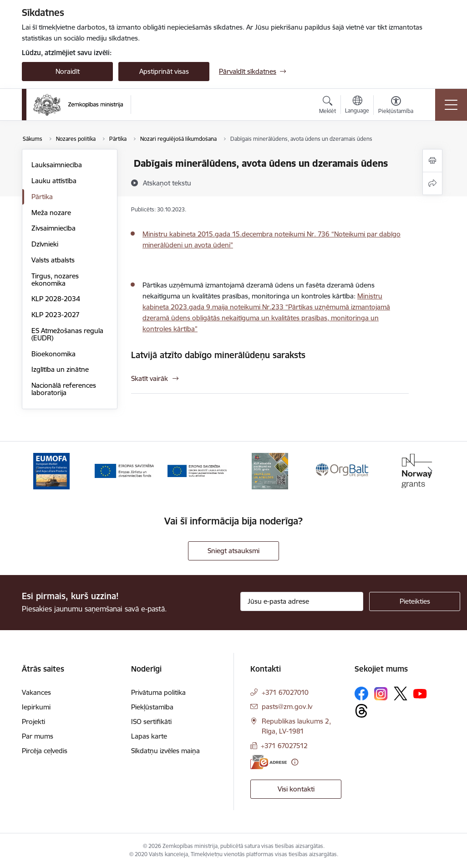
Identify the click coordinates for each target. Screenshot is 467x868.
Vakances (36, 692)
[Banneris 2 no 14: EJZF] (124, 470)
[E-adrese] (269, 762)
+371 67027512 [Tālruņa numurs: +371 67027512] (284, 746)
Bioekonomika (53, 354)
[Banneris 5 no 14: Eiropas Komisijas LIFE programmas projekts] (343, 470)
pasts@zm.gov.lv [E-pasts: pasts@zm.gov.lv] (287, 706)
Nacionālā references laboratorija (64, 389)
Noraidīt (68, 71)
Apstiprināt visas (164, 71)
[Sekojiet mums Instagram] (381, 694)
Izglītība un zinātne (60, 369)
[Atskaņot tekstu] (167, 183)
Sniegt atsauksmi (233, 551)
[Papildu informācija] (295, 762)
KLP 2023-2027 (56, 315)
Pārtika (42, 197)
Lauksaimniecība (57, 165)
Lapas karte (149, 736)
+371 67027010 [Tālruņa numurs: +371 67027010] (285, 692)
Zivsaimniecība (53, 228)
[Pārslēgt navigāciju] (451, 105)
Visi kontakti (296, 789)
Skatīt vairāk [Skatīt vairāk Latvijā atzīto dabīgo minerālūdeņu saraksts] (150, 378)
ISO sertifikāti (151, 722)
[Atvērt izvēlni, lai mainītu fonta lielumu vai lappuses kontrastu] (396, 106)
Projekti (33, 722)
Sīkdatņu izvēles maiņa (165, 751)
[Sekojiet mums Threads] (361, 711)
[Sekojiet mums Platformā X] (401, 693)
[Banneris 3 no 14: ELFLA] (197, 470)
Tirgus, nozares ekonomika (55, 280)
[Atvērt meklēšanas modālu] (327, 106)
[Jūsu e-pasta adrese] (302, 601)
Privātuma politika (158, 692)
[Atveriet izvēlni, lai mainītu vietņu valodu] (357, 106)
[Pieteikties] (415, 601)
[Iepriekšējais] (37, 471)
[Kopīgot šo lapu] (432, 183)
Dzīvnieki (45, 244)
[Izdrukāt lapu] (432, 161)
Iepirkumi (36, 707)
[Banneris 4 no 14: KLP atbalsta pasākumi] (270, 470)
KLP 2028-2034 (56, 299)
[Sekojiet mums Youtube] (420, 693)
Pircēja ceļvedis (45, 751)
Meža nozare (51, 213)
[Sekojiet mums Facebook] (361, 693)
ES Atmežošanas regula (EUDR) (67, 334)
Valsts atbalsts (53, 260)
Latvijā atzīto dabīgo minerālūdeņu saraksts (218, 355)
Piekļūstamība (152, 707)
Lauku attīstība (54, 181)
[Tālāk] (430, 471)
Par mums (38, 736)
